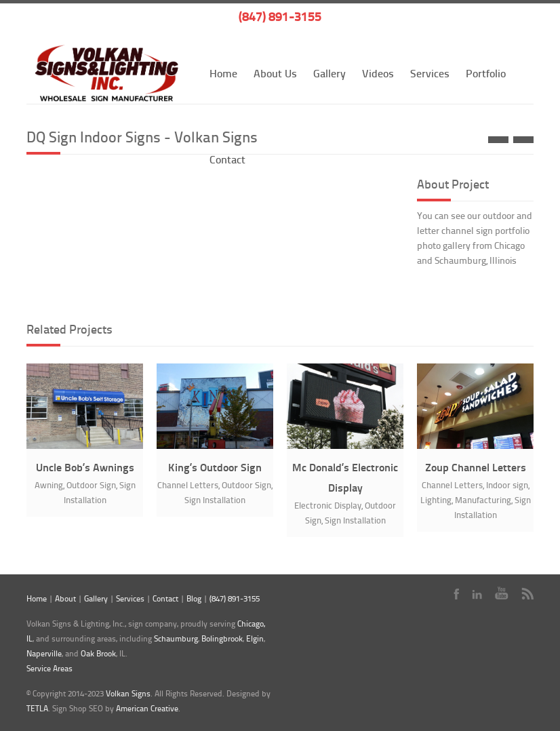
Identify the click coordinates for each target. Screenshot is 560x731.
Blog (194, 598)
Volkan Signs (128, 693)
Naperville (44, 653)
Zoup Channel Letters (476, 467)
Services (430, 73)
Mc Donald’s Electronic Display (345, 477)
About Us (275, 73)
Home (223, 73)
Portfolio (486, 73)
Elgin (255, 638)
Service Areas (49, 668)
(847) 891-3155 (280, 16)
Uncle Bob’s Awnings (85, 467)
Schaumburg (176, 638)
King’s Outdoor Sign (215, 467)
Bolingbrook (222, 638)
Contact (165, 598)
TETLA (37, 708)
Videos (378, 73)
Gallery (329, 73)
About (65, 598)
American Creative (147, 708)
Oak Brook (98, 653)
